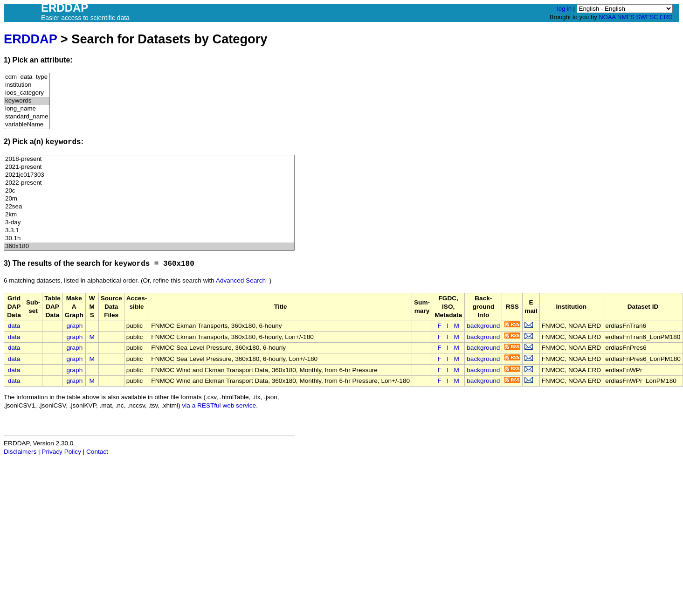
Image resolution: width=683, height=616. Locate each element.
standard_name (27, 117)
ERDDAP (30, 39)
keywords (27, 101)
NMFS (626, 17)
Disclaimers (20, 452)
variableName (27, 125)
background (483, 326)
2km (149, 215)
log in (564, 9)
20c (149, 191)
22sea (149, 207)
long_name (27, 109)
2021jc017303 (149, 175)
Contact (97, 452)
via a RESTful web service (219, 405)
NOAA (607, 17)
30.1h (149, 239)
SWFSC (647, 17)
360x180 (149, 246)
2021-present (149, 167)
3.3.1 (149, 231)
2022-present (149, 183)
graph (75, 326)
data (14, 326)
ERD (666, 17)
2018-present (149, 159)
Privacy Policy (61, 452)
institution (27, 85)
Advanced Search (241, 280)
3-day (149, 223)
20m (149, 199)
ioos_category (27, 93)
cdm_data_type (27, 77)
